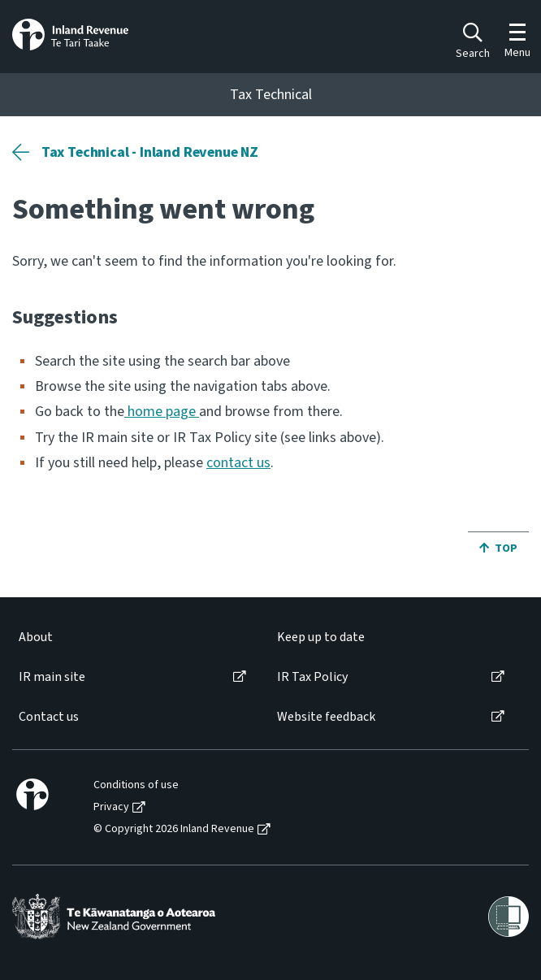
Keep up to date (321, 637)
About (36, 637)
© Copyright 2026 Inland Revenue (174, 829)
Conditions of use (136, 785)
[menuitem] (131, 637)
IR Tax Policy (312, 677)
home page (162, 412)
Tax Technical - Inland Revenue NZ (150, 152)
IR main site (52, 677)
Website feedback (326, 717)
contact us (238, 463)
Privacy (111, 807)
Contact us (49, 717)
